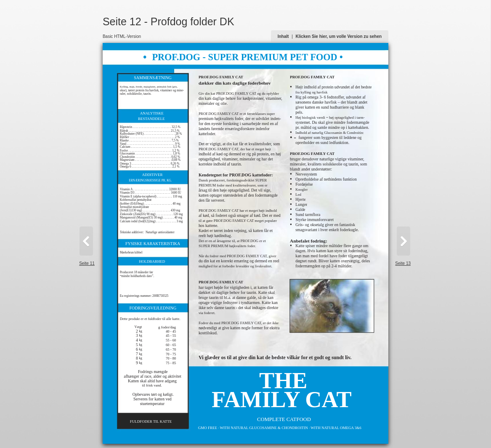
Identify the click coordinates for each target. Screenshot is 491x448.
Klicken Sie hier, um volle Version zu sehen (339, 36)
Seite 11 (87, 263)
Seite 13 (403, 263)
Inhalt (283, 36)
